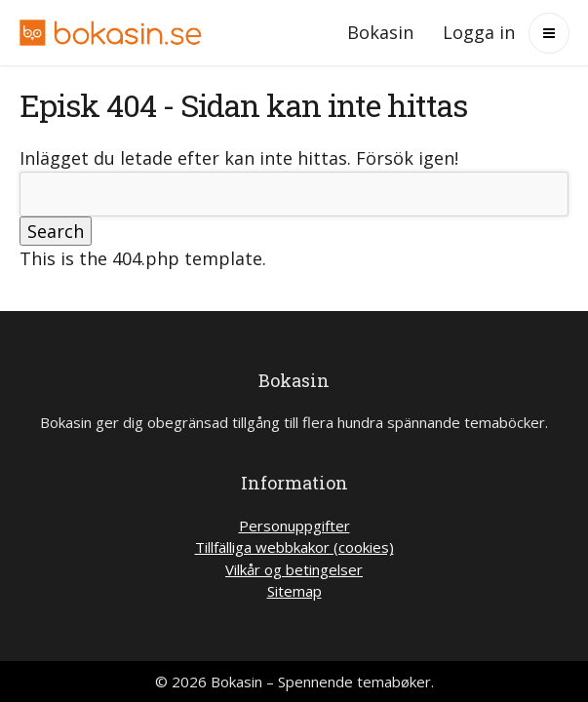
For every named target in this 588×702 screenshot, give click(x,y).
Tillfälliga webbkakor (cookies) (294, 547)
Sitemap (294, 591)
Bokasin (380, 32)
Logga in (479, 32)
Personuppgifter (294, 526)
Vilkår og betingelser (294, 569)
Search (56, 231)
